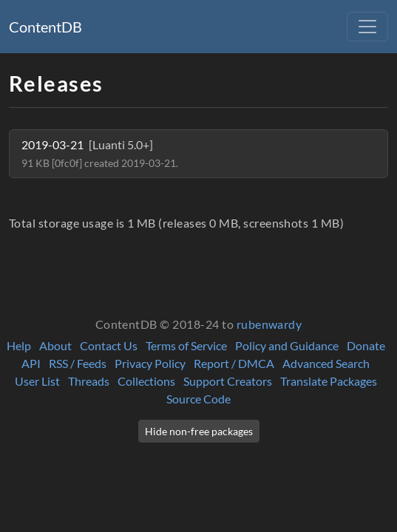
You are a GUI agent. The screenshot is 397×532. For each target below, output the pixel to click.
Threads (89, 381)
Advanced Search (326, 363)
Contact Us (109, 345)
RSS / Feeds (78, 363)
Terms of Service (186, 345)
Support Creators (228, 381)
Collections (146, 381)
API (31, 363)
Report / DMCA (234, 363)
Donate (366, 345)
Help (19, 345)
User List (37, 381)
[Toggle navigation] (367, 27)
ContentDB (45, 27)
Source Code (198, 399)
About (55, 345)
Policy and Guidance (287, 345)
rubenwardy (269, 324)
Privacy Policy (150, 363)
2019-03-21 (100, 153)
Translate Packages (329, 381)
